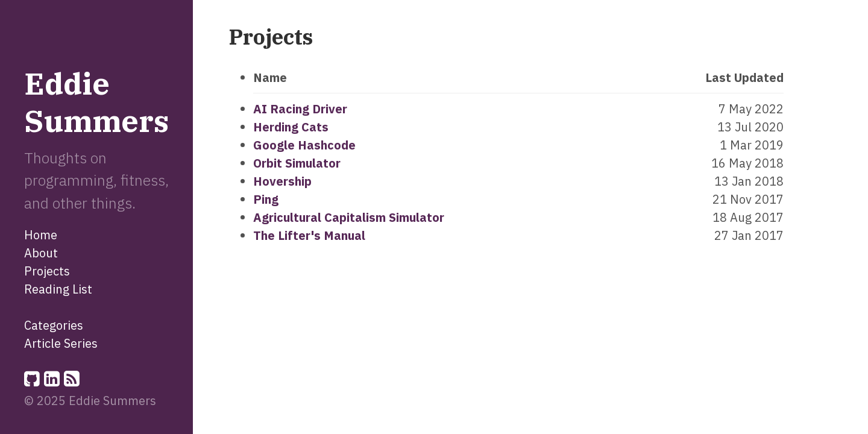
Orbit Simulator (297, 163)
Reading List (58, 289)
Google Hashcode (304, 145)
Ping (266, 199)
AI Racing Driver (300, 109)
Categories (54, 325)
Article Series (61, 343)
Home (41, 235)
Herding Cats (291, 127)
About (41, 253)
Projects (47, 271)
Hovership (282, 181)
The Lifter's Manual (309, 235)
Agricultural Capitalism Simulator (349, 217)
